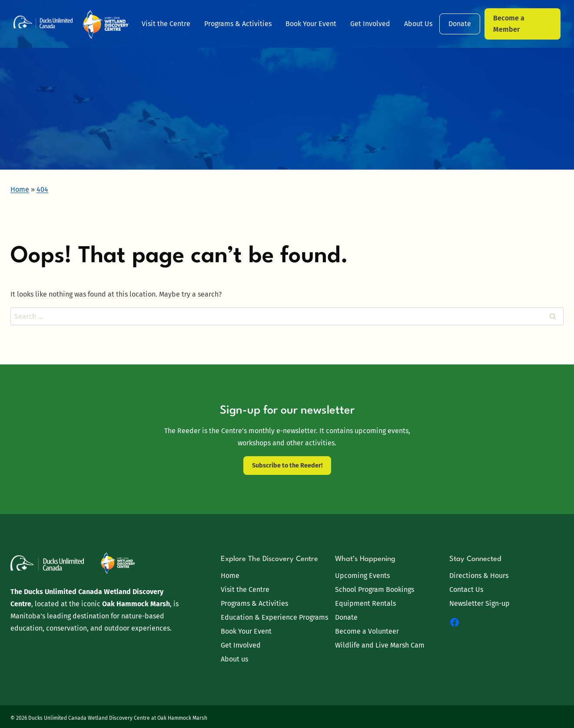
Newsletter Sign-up (479, 603)
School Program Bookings (375, 589)
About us (234, 659)
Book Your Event (311, 24)
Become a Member (509, 24)
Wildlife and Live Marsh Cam (380, 645)
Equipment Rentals (365, 603)
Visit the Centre (166, 24)
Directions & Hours (479, 576)
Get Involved (370, 24)
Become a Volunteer (367, 631)
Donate (460, 24)
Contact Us (466, 589)
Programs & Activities (238, 24)
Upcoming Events (362, 576)
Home (230, 576)
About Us (418, 24)
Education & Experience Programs (274, 617)
